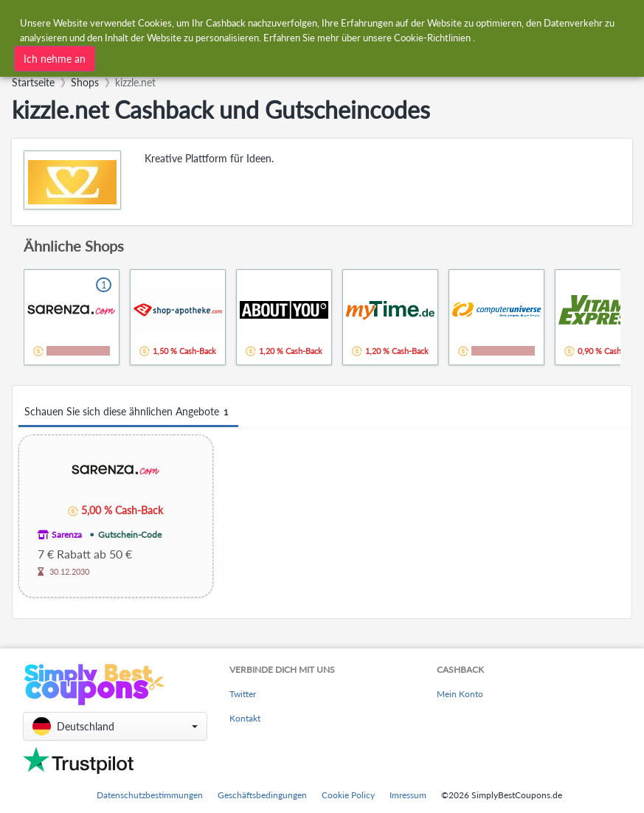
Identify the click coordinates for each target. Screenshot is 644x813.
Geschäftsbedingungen (262, 795)
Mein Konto (460, 694)
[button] (115, 726)
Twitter (243, 694)
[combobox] (212, 55)
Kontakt (245, 718)
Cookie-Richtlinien (432, 35)
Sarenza (67, 534)
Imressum (408, 795)
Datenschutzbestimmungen (150, 795)
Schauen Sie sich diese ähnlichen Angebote (128, 412)
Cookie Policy (348, 795)
